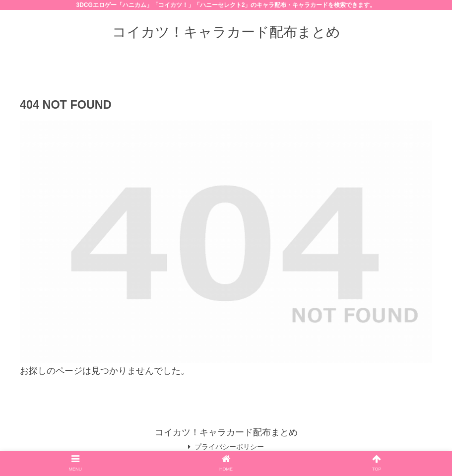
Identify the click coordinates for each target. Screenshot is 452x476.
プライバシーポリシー (226, 447)
